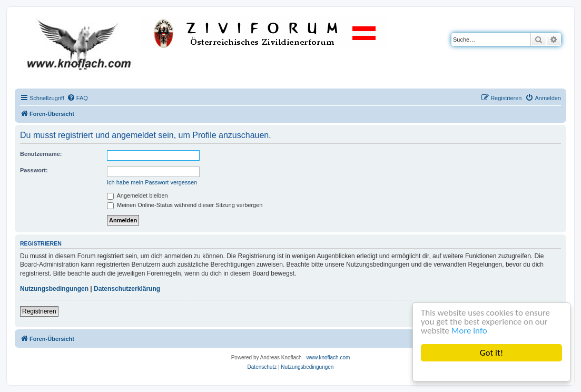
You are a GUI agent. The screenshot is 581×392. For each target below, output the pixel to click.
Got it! (491, 353)
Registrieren (39, 311)
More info (469, 331)
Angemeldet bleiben (137, 195)
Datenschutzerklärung (127, 289)
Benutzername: (41, 154)
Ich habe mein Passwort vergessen (152, 182)
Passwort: (34, 170)
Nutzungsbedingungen (54, 289)
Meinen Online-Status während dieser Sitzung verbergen (185, 205)
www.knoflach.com (328, 357)
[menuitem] (77, 98)
